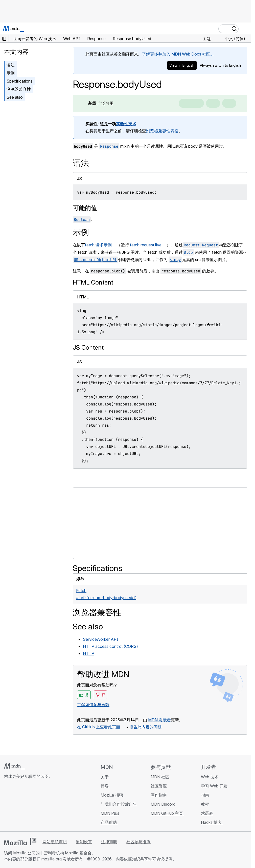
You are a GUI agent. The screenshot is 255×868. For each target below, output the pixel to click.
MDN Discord (164, 804)
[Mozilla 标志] (20, 841)
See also (15, 97)
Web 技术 (210, 777)
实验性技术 (126, 124)
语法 (11, 65)
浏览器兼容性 (19, 89)
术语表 (207, 813)
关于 (105, 777)
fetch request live (146, 245)
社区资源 (159, 786)
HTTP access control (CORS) (110, 646)
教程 (205, 804)
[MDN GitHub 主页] (7, 806)
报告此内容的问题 (146, 727)
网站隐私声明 (55, 842)
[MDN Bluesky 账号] (16, 806)
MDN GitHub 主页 (167, 813)
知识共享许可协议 (148, 859)
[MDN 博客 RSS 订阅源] (43, 806)
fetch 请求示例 (98, 245)
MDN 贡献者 (159, 720)
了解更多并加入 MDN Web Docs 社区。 (178, 54)
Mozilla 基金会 (78, 853)
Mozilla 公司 (24, 853)
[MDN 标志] (15, 766)
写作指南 (159, 795)
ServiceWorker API (101, 639)
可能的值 (85, 208)
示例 (11, 73)
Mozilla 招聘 (112, 795)
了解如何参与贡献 (93, 705)
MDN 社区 (160, 777)
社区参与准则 (138, 842)
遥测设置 (84, 842)
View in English (182, 65)
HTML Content (93, 282)
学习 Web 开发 (214, 786)
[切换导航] (245, 29)
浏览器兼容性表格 (162, 131)
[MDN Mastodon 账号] (34, 806)
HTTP (89, 653)
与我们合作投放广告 (119, 804)
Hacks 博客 (212, 822)
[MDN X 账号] (25, 806)
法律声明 (109, 842)
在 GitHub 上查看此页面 (99, 727)
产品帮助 (109, 822)
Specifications (20, 81)
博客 (105, 786)
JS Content (88, 348)
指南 (205, 795)
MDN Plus (110, 813)
